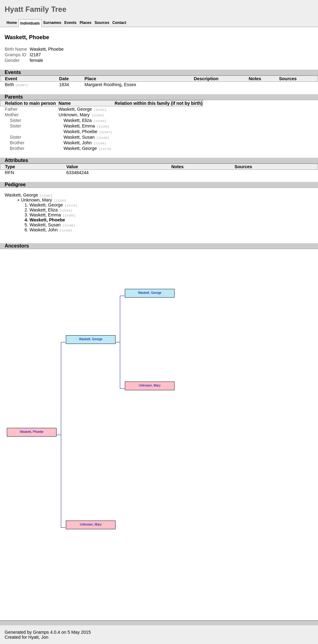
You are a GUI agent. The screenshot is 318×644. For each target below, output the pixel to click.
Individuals (30, 23)
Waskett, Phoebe (88, 132)
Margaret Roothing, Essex (110, 85)
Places (85, 23)
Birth (17, 85)
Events (70, 23)
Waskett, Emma (87, 126)
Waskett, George (83, 109)
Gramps (41, 632)
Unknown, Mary (82, 115)
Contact (119, 23)
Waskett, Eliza (85, 120)
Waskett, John (85, 143)
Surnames (52, 23)
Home (12, 23)
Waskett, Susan (86, 137)
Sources (102, 23)
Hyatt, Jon (38, 637)
